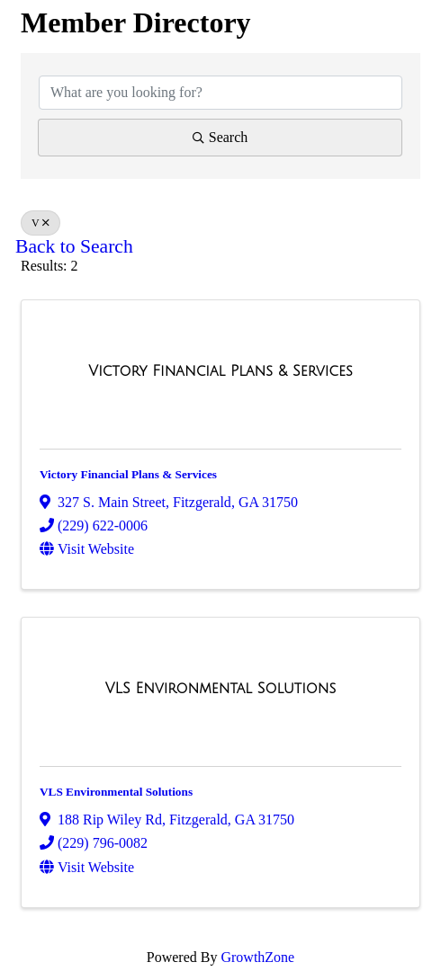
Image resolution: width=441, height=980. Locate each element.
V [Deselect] (40, 223)
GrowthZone (257, 957)
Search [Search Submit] (220, 137)
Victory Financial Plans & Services (128, 474)
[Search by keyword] (220, 93)
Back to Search (74, 246)
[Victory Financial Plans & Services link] (220, 371)
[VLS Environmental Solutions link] (220, 689)
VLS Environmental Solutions (116, 792)
